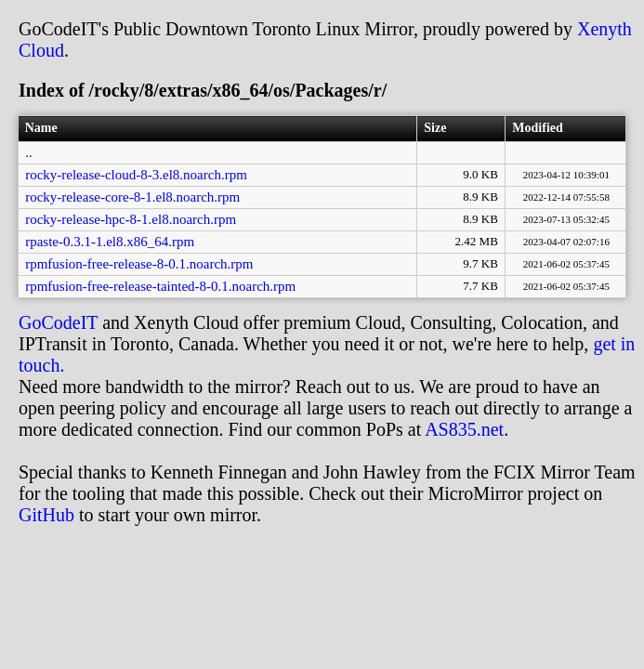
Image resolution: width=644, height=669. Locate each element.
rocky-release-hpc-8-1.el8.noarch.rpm (131, 219)
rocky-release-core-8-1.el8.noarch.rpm (132, 197)
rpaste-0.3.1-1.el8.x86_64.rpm (110, 242)
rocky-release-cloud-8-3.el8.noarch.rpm (136, 175)
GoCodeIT (58, 322)
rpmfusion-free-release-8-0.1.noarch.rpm (139, 264)
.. (29, 152)
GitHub (46, 515)
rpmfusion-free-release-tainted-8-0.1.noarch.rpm (160, 286)
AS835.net (464, 429)
